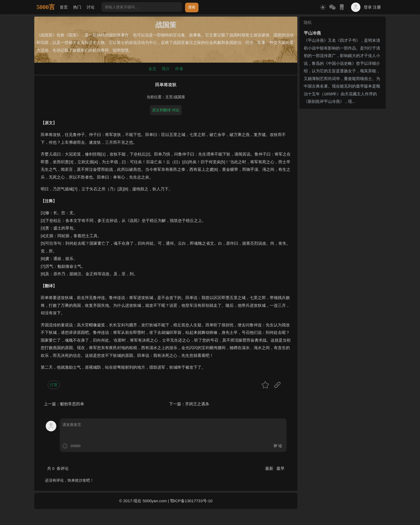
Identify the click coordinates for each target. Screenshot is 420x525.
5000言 (46, 7)
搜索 (192, 7)
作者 (179, 69)
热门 (77, 7)
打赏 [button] (54, 385)
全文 (152, 69)
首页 (64, 7)
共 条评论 (58, 468)
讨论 (91, 7)
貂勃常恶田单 (72, 404)
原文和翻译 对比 (166, 110)
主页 (169, 97)
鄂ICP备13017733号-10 (191, 501)
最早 (280, 468)
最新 (270, 468)
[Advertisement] (343, 144)
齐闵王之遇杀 (197, 404)
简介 (166, 69)
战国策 (179, 97)
